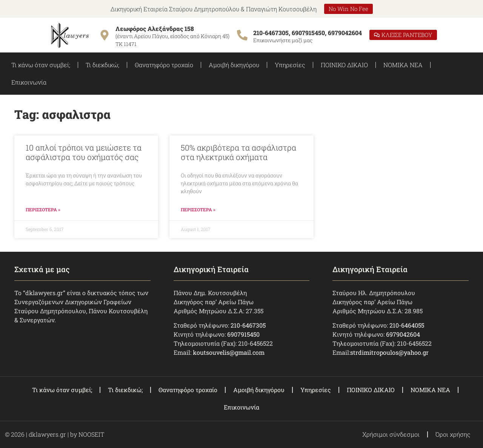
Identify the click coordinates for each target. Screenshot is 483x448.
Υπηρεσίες (290, 65)
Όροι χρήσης (453, 434)
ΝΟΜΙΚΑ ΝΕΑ (403, 65)
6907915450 (243, 334)
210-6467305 (248, 325)
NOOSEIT (91, 434)
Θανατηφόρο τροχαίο (164, 65)
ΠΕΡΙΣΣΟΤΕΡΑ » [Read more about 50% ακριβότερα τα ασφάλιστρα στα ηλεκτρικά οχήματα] (198, 209)
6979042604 (403, 334)
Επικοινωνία (29, 82)
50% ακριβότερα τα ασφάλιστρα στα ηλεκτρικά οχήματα (238, 152)
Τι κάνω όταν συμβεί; (41, 65)
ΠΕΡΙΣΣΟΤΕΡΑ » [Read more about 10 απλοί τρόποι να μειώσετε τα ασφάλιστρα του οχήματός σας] (43, 209)
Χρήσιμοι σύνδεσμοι (391, 434)
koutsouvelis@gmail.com (229, 352)
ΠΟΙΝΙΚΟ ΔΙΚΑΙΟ (344, 65)
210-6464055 (407, 325)
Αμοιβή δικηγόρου (234, 65)
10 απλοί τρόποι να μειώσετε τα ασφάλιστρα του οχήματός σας (84, 152)
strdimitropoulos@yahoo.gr (389, 352)
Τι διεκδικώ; (102, 65)
